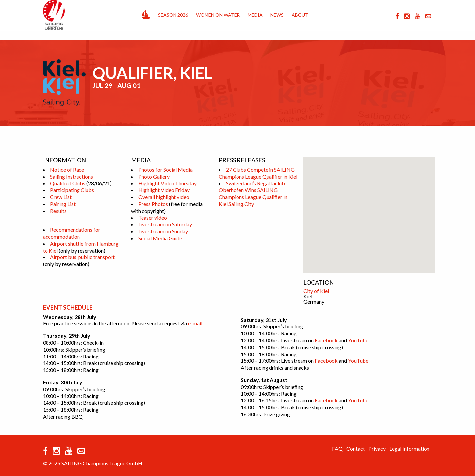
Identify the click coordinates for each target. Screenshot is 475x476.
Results (58, 211)
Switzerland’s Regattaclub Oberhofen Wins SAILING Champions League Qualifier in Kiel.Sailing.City (253, 193)
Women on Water (218, 15)
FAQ (337, 448)
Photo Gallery (154, 176)
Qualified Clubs (68, 183)
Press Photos (153, 204)
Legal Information (409, 448)
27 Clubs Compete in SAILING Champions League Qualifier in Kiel (258, 173)
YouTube (358, 340)
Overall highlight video (164, 197)
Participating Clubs (72, 190)
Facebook (326, 340)
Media (255, 15)
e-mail (195, 323)
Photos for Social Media (165, 170)
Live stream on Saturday (165, 224)
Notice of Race (67, 170)
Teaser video (153, 217)
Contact (356, 448)
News (277, 15)
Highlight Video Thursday (167, 183)
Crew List (61, 197)
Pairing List (63, 204)
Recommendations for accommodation (72, 233)
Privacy (377, 448)
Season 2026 (173, 15)
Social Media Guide (160, 238)
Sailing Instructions (72, 176)
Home (146, 13)
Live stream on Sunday (163, 231)
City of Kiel (316, 291)
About (300, 15)
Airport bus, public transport (82, 257)
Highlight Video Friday (164, 190)
